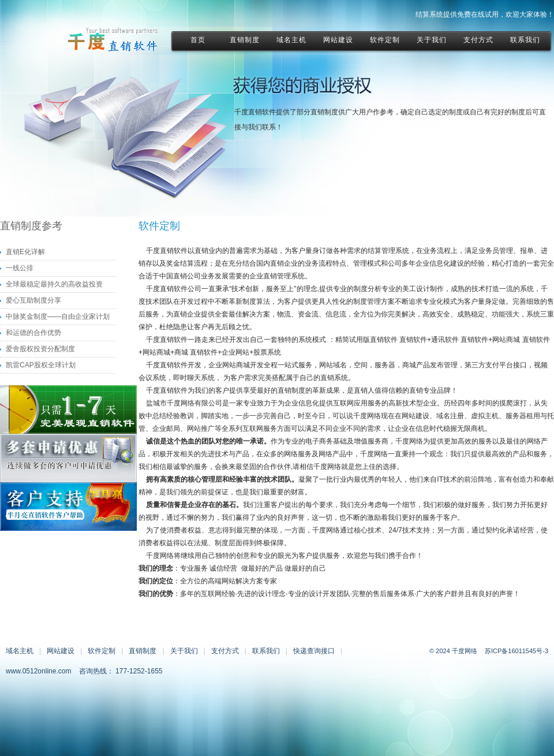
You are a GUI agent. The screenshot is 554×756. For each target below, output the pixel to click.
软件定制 (102, 651)
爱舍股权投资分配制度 (40, 349)
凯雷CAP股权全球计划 (41, 365)
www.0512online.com (38, 671)
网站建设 (61, 651)
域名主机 (20, 651)
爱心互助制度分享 (33, 300)
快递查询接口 (314, 651)
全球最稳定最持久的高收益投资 (54, 284)
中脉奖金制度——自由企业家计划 (58, 316)
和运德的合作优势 (33, 333)
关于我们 (184, 651)
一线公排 (20, 268)
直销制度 (143, 651)
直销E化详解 (25, 252)
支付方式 (225, 651)
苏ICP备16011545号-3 (516, 651)
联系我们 (266, 651)
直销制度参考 (31, 226)
